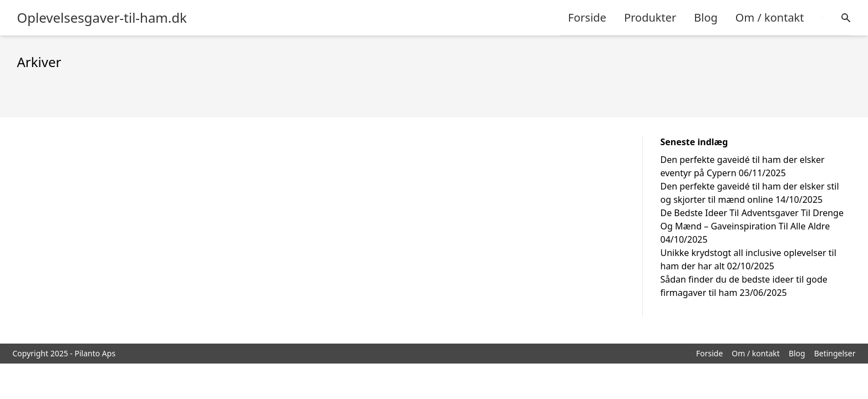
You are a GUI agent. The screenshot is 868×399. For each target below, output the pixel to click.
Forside (587, 17)
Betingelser (835, 353)
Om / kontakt (770, 17)
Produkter (650, 17)
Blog (706, 17)
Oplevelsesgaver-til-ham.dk (102, 18)
